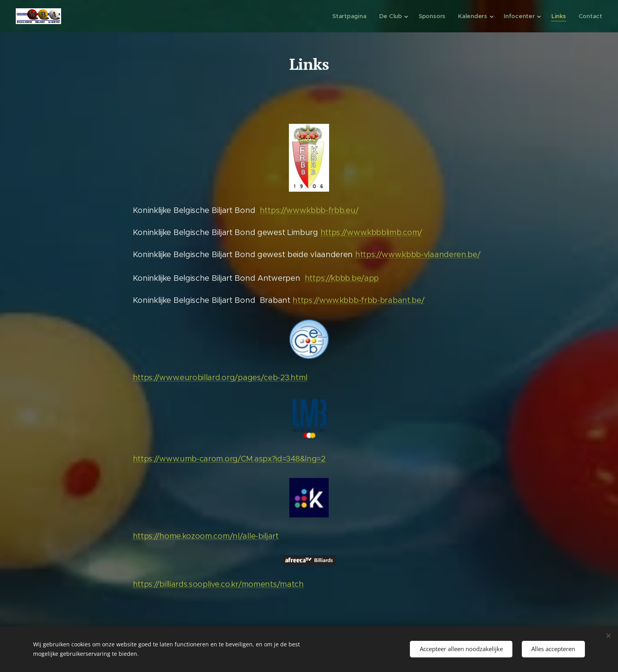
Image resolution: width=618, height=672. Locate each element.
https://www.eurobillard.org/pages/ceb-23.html (220, 378)
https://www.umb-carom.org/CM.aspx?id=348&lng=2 (229, 459)
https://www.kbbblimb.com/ (371, 232)
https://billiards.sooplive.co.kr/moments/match (218, 584)
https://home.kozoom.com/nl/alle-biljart (206, 536)
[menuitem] (354, 16)
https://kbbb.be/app (342, 278)
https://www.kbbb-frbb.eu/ (309, 210)
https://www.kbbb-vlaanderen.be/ (418, 255)
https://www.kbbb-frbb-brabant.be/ (358, 300)
